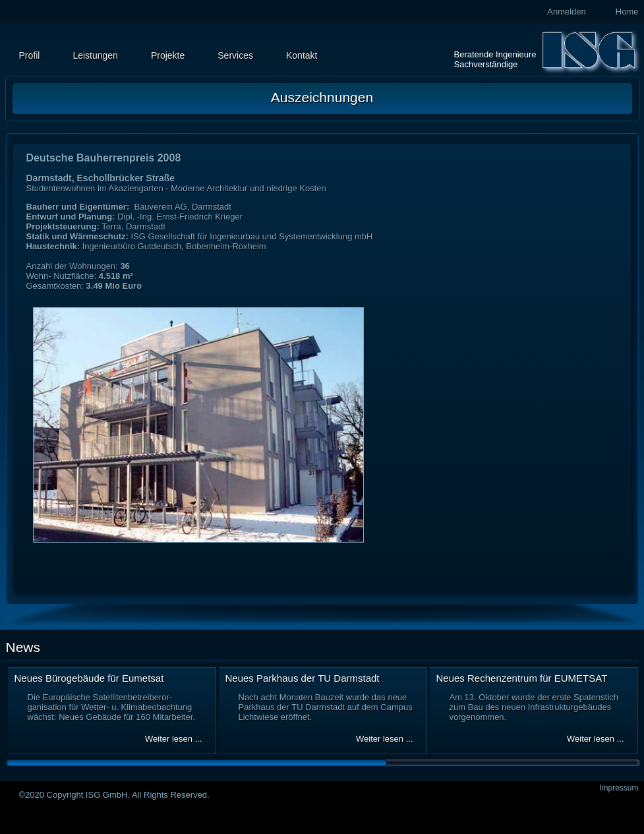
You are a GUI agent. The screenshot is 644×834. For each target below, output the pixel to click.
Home (627, 12)
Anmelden (567, 12)
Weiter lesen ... (173, 739)
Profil (30, 55)
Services (235, 55)
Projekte (168, 55)
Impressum (619, 788)
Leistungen (95, 55)
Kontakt (302, 55)
